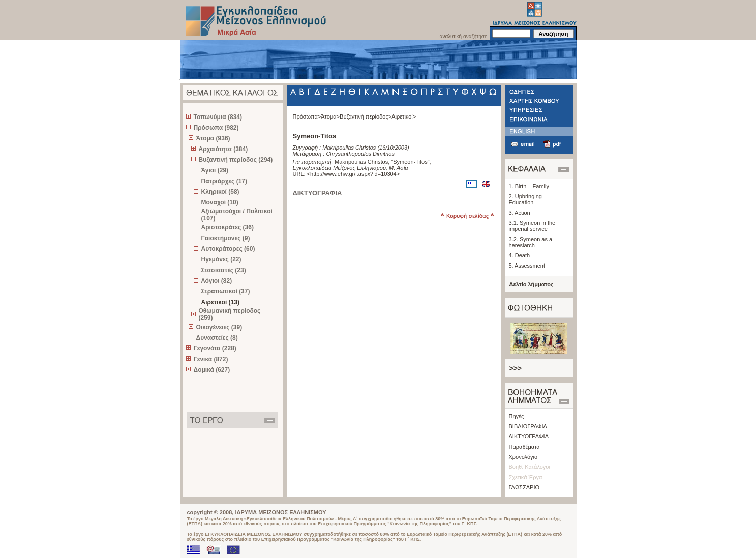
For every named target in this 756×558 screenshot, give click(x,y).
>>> (516, 368)
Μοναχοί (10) (220, 202)
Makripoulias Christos (349, 148)
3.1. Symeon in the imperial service (532, 226)
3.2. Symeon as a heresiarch (531, 242)
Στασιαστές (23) (224, 270)
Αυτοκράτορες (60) (228, 249)
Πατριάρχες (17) (224, 181)
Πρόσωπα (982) (216, 128)
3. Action (520, 213)
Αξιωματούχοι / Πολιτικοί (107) (237, 215)
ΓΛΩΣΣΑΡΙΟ (524, 487)
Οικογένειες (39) (219, 327)
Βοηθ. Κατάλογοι (530, 467)
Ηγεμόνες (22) (221, 259)
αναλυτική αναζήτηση (464, 36)
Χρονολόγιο (523, 457)
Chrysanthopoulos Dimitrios (360, 154)
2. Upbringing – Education (528, 199)
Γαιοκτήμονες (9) (226, 238)
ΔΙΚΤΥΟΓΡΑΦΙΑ (529, 436)
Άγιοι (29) (215, 170)
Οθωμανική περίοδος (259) (230, 314)
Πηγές (517, 416)
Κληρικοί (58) (220, 192)
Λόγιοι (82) (217, 281)
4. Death (520, 255)
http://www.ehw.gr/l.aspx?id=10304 (353, 174)
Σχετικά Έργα (526, 477)
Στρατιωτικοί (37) (226, 291)
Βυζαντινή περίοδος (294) (236, 160)
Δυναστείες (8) (217, 338)
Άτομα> (330, 116)
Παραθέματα (524, 447)
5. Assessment (527, 266)
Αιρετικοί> (404, 116)
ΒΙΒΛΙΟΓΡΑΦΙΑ (528, 426)
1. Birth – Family (529, 186)
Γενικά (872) (211, 359)
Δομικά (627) (212, 370)
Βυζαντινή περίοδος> (366, 116)
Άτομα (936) (213, 138)
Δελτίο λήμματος (532, 284)
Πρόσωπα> (307, 116)
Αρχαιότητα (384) (223, 149)
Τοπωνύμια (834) (218, 117)
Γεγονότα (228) (215, 348)
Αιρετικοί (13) (220, 302)
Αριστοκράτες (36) (228, 227)
